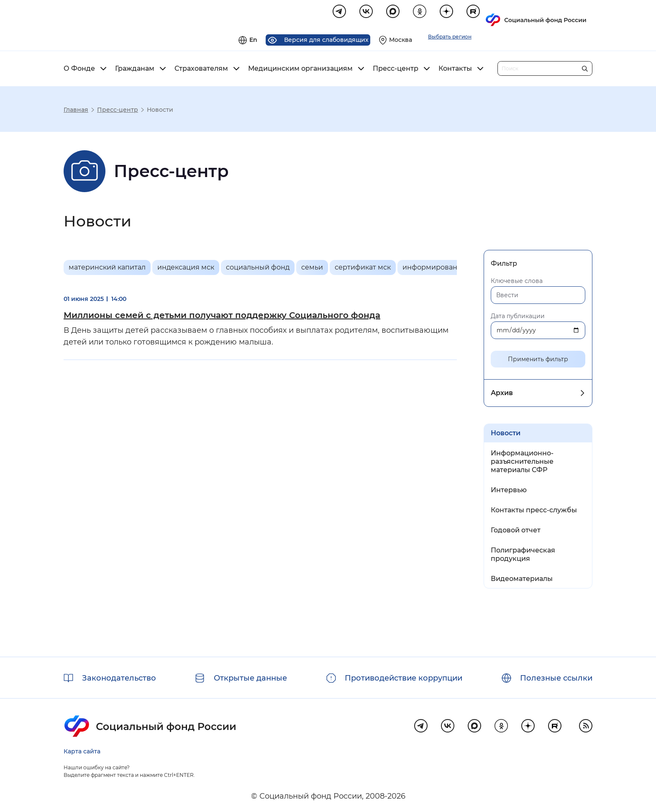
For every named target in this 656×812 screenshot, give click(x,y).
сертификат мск (363, 269)
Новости (506, 434)
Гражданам (135, 70)
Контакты (455, 70)
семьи (312, 269)
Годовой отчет (516, 531)
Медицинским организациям (300, 70)
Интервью (509, 491)
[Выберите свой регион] (503, 15)
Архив (502, 394)
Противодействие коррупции (404, 678)
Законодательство (119, 678)
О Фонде (79, 70)
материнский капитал (107, 269)
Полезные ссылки (556, 678)
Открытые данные (250, 678)
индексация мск (186, 269)
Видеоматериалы (522, 580)
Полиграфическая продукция (523, 556)
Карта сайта (82, 751)
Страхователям (201, 70)
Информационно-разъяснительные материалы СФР (522, 463)
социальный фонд (258, 269)
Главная (76, 111)
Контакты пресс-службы (534, 511)
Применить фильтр (538, 360)
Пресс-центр (396, 70)
